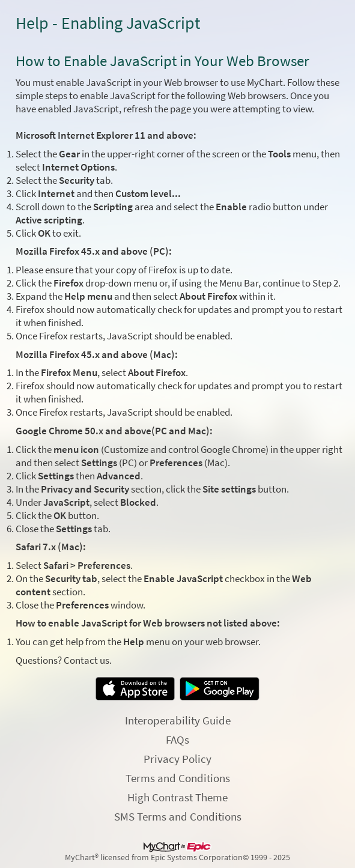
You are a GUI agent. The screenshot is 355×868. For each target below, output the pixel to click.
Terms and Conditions (178, 778)
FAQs (177, 739)
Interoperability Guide (178, 720)
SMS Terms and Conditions (178, 816)
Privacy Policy (177, 759)
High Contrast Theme (177, 797)
